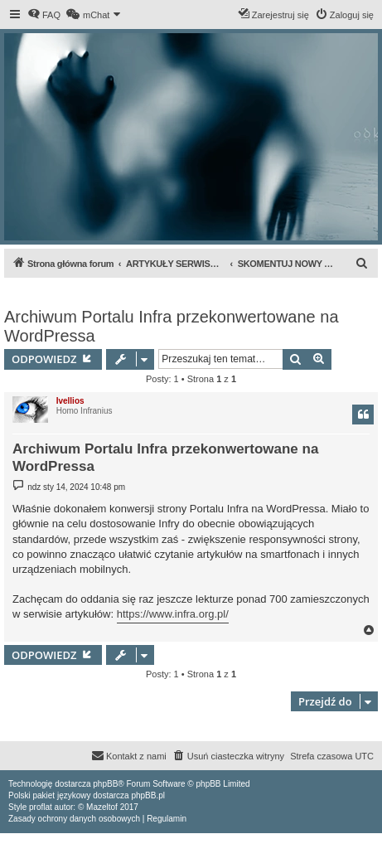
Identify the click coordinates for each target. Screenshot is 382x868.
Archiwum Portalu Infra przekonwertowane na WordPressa (172, 326)
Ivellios (70, 401)
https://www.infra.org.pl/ (173, 614)
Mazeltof (102, 807)
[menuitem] (44, 15)
